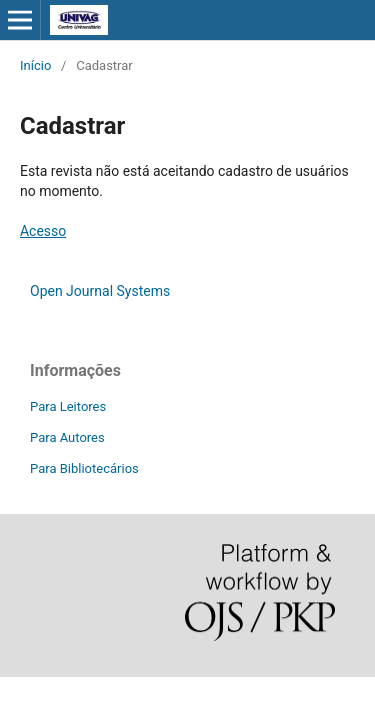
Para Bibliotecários (84, 468)
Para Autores (67, 437)
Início (35, 65)
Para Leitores (68, 406)
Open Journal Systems (100, 291)
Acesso (43, 231)
